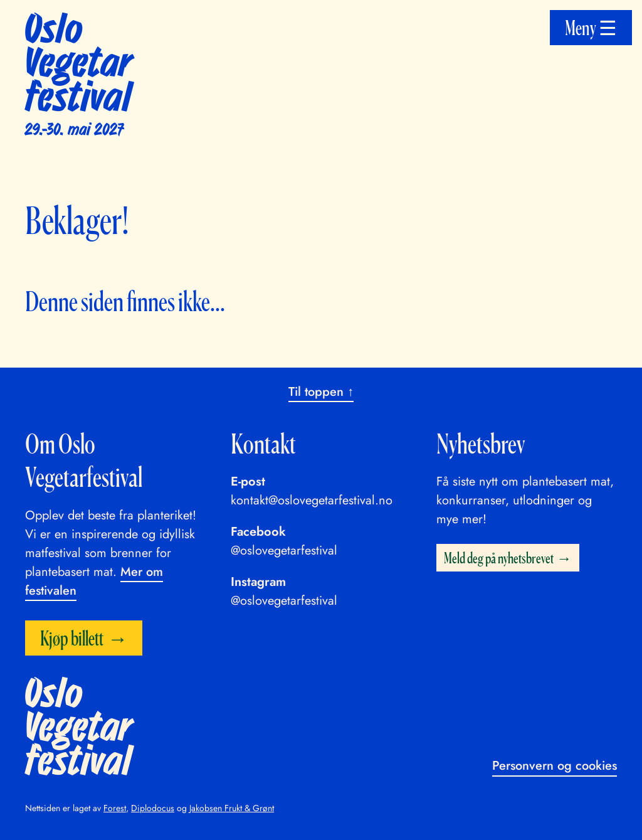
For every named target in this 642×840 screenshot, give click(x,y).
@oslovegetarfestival (284, 550)
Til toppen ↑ (321, 392)
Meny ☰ (591, 28)
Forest (115, 808)
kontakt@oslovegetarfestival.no (312, 500)
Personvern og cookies (555, 766)
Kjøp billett (72, 638)
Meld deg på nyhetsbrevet (499, 558)
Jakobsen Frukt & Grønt (232, 808)
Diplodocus (153, 808)
